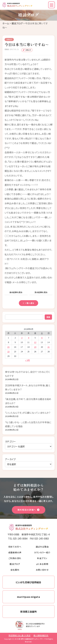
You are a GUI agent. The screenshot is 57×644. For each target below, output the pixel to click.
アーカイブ (10, 459)
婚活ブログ (17, 23)
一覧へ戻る (29, 303)
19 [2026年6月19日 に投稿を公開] (35, 347)
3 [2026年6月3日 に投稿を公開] (22, 338)
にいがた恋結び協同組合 (28, 582)
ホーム (6, 23)
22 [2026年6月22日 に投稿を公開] (8, 351)
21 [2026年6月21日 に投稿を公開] (49, 347)
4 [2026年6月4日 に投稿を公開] (28, 338)
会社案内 (15, 570)
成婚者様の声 (15, 552)
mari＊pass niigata (28, 597)
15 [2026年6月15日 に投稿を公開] (8, 347)
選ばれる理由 (42, 547)
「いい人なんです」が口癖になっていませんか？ (28, 413)
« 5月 (27, 360)
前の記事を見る (16, 292)
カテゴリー (10, 441)
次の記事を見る (41, 292)
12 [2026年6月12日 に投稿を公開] (35, 342)
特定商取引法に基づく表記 (19, 635)
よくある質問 (42, 564)
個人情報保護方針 (41, 635)
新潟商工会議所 (28, 611)
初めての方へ (15, 547)
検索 (48, 317)
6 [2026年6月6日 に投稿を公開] (42, 338)
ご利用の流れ (15, 558)
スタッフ (28, 50)
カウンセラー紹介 (42, 552)
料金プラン (42, 558)
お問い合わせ (42, 570)
